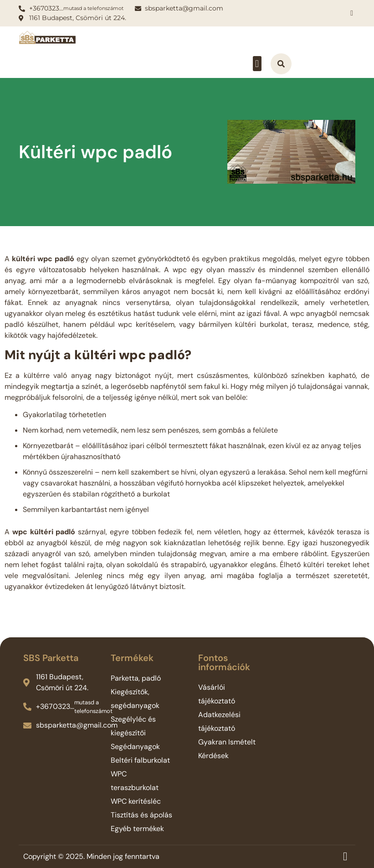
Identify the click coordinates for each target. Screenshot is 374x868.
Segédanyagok (135, 747)
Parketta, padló (136, 678)
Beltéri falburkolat (140, 760)
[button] (257, 64)
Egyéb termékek (137, 829)
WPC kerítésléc (136, 801)
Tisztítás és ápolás (141, 815)
